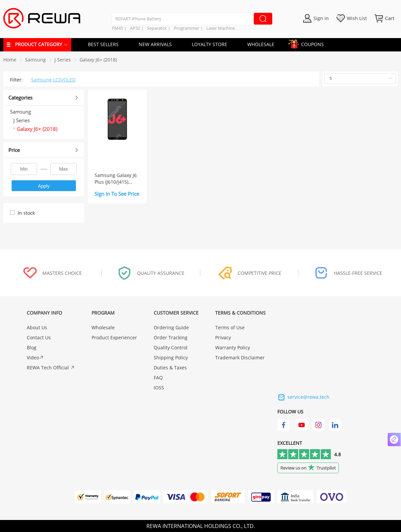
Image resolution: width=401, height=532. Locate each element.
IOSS (159, 388)
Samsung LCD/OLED (53, 80)
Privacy (223, 337)
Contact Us (39, 337)
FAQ (158, 378)
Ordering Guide (171, 327)
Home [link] (10, 60)
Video (35, 358)
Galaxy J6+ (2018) (98, 60)
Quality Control (171, 347)
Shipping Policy (171, 358)
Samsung (35, 60)
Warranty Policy (233, 347)
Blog (32, 347)
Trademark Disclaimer (240, 358)
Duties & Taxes (170, 368)
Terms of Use (230, 327)
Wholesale (103, 327)
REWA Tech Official (51, 368)
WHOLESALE (261, 44)
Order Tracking (171, 337)
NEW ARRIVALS (155, 44)
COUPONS (309, 43)
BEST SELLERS (103, 44)
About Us (37, 327)
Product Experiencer (114, 337)
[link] (35, 60)
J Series (63, 60)
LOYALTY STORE (210, 44)
